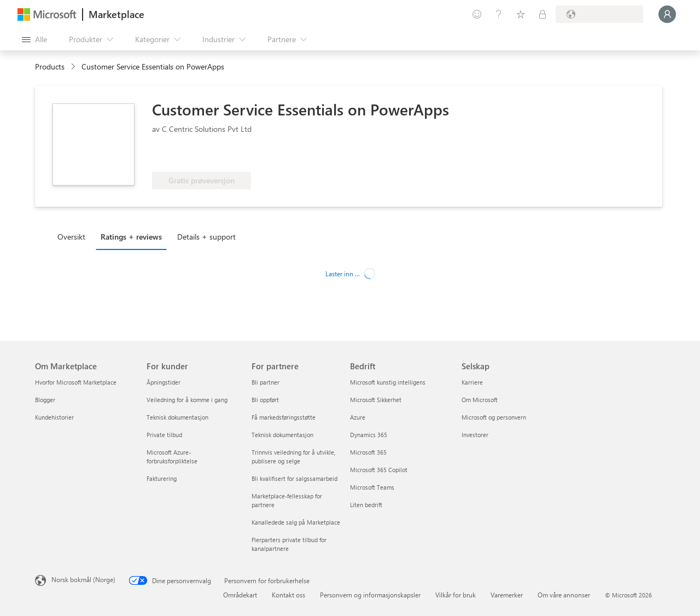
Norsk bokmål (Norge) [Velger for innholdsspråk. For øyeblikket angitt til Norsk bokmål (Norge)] (83, 579)
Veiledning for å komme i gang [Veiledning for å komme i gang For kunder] (187, 400)
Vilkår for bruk (456, 595)
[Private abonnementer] (542, 14)
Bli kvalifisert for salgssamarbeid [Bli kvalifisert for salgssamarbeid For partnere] (294, 478)
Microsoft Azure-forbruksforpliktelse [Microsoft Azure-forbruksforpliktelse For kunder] (172, 457)
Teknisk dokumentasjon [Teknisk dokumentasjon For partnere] (282, 435)
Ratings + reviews (131, 237)
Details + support (206, 237)
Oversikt (71, 237)
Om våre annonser (564, 595)
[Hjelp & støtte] (499, 14)
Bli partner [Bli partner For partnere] (266, 382)
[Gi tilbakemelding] (477, 14)
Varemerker (507, 595)
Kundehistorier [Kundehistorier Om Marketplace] (54, 417)
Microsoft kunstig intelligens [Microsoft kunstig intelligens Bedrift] (388, 382)
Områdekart (240, 595)
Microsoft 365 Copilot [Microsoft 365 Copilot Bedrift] (379, 470)
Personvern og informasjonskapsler (370, 595)
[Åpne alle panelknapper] (34, 39)
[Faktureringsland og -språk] (599, 14)
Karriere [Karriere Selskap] (472, 382)
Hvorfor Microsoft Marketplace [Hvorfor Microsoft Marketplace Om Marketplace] (76, 382)
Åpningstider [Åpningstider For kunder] (164, 382)
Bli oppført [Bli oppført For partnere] (265, 400)
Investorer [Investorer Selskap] (475, 435)
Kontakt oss (288, 595)
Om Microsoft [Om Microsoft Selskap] (480, 400)
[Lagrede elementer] (521, 14)
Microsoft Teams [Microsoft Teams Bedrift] (372, 487)
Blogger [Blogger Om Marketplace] (45, 400)
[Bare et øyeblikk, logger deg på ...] (667, 14)
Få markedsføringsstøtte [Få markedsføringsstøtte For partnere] (284, 417)
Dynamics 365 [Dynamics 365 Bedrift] (369, 435)
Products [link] (50, 66)
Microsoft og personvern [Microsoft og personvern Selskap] (494, 417)
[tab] (74, 236)
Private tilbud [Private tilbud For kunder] (164, 435)
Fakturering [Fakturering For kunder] (162, 478)
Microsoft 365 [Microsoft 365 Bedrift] (368, 452)
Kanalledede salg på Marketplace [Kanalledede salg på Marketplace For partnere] (296, 522)
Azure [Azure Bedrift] (358, 417)
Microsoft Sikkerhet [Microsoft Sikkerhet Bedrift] (376, 400)
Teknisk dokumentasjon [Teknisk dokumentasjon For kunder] (177, 417)
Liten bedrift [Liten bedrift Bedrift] (366, 505)
